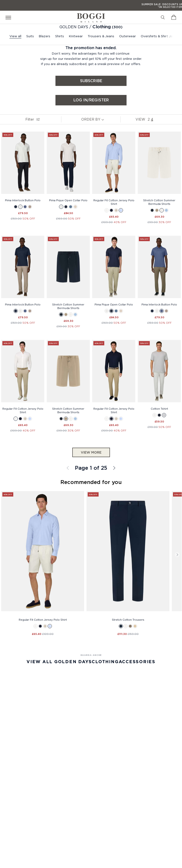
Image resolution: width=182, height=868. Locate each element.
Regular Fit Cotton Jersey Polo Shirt (114, 202)
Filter (31, 119)
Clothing (102, 27)
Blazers (45, 36)
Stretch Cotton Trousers (128, 620)
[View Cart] (174, 17)
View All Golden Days (59, 662)
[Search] (163, 17)
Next (177, 555)
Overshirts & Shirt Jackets (161, 36)
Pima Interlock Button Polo (23, 200)
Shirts (60, 36)
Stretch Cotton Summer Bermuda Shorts (159, 202)
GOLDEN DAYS (74, 27)
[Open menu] (9, 17)
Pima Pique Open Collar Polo (68, 200)
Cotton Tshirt (159, 409)
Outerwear (127, 36)
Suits (30, 36)
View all (15, 36)
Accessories (137, 662)
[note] (104, 119)
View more (91, 452)
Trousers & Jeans (101, 36)
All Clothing (114, 468)
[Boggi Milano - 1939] (91, 16)
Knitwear (76, 36)
